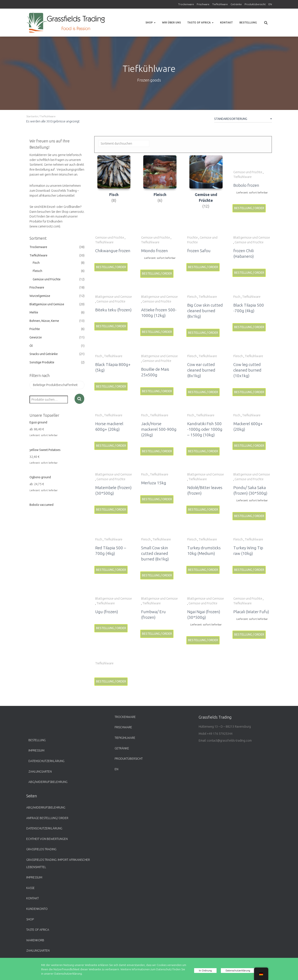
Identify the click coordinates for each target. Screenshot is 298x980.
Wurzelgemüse (40, 296)
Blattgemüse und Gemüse (47, 304)
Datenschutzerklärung (46, 761)
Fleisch (37, 271)
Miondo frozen (154, 251)
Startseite (32, 116)
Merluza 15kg (154, 483)
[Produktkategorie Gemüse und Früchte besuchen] (206, 188)
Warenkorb (35, 940)
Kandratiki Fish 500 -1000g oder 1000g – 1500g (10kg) (205, 429)
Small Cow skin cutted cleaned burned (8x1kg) (155, 553)
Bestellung (248, 22)
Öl (31, 346)
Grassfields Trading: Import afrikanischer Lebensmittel (58, 863)
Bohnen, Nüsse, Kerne (44, 321)
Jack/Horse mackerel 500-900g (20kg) (159, 429)
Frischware (203, 4)
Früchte (35, 329)
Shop (151, 22)
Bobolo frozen (246, 185)
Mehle (34, 312)
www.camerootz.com (45, 226)
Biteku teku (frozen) (113, 310)
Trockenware (186, 4)
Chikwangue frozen (113, 251)
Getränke (236, 4)
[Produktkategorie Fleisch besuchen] (160, 185)
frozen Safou (199, 251)
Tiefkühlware (220, 4)
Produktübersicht (255, 4)
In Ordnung (204, 970)
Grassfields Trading (41, 849)
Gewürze (36, 337)
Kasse (30, 888)
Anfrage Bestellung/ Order (47, 818)
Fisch (36, 263)
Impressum (36, 750)
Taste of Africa (200, 22)
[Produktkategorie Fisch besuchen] (114, 185)
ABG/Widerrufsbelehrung (48, 782)
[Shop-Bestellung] (243, 120)
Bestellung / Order (249, 208)
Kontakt (226, 22)
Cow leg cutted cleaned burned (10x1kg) (247, 370)
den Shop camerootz (70, 212)
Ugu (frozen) (107, 612)
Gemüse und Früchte (47, 279)
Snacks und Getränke (44, 354)
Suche (79, 399)
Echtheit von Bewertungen (47, 839)
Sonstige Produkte (42, 362)
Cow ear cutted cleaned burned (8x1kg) (201, 370)
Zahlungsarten (40, 772)
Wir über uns (171, 22)
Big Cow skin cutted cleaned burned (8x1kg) (205, 311)
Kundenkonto (37, 909)
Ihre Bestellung (40, 170)
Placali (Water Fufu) (251, 612)
